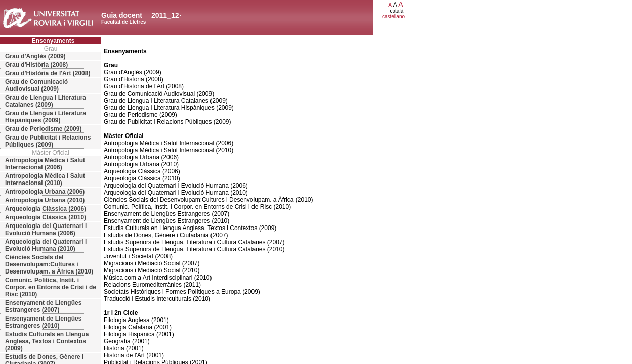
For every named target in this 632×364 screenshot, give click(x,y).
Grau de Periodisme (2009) (43, 129)
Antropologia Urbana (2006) (45, 192)
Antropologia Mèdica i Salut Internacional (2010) (45, 179)
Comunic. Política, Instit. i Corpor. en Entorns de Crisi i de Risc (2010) (51, 287)
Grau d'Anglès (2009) (35, 56)
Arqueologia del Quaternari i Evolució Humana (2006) (46, 230)
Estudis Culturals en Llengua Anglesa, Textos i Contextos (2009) (47, 341)
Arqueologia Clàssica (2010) (46, 217)
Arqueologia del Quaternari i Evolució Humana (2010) (46, 245)
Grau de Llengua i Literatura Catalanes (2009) (46, 101)
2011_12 (165, 15)
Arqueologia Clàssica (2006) (46, 209)
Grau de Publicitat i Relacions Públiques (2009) (48, 141)
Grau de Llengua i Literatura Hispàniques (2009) (46, 117)
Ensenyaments (53, 41)
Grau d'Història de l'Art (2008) (48, 73)
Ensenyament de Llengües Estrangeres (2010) (43, 322)
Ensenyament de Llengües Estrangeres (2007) (43, 306)
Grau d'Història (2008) (36, 65)
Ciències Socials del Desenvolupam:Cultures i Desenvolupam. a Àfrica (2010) (49, 264)
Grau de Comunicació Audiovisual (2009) (36, 85)
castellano (393, 16)
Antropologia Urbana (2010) (45, 200)
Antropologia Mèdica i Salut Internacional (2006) (45, 164)
